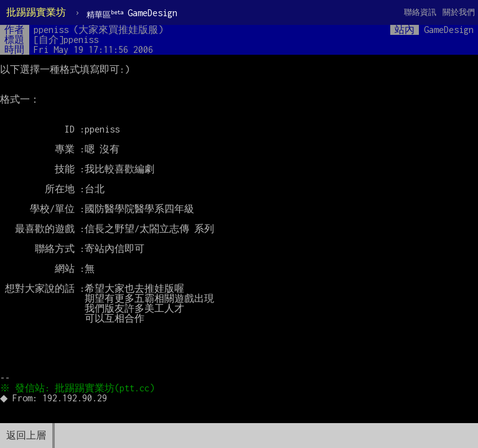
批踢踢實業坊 (36, 12)
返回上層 (26, 435)
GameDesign (132, 13)
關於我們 (459, 12)
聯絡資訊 (420, 12)
